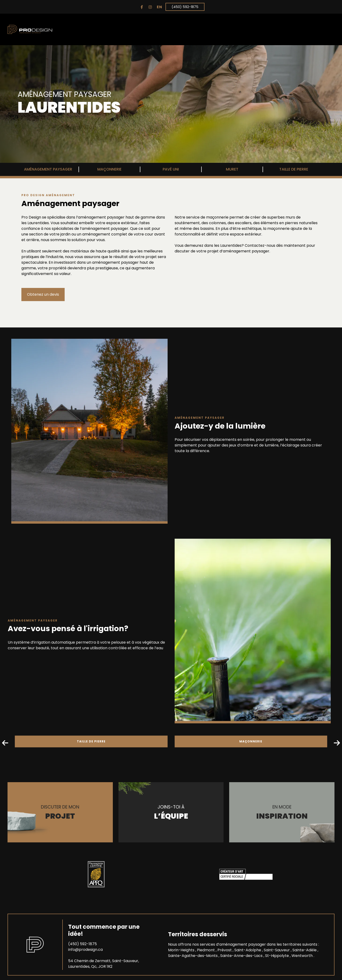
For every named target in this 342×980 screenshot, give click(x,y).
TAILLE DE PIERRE (294, 169)
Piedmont (206, 950)
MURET (232, 169)
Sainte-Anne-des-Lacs (242, 955)
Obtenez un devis (43, 294)
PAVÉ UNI (171, 169)
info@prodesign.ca (85, 949)
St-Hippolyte (277, 955)
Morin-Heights (182, 950)
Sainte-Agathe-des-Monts (193, 955)
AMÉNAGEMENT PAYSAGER (48, 169)
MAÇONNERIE (109, 169)
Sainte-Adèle (305, 950)
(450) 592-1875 (185, 7)
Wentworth (303, 955)
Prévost (225, 950)
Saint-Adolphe (248, 950)
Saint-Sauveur (277, 950)
